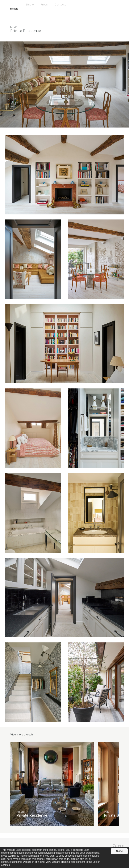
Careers (118, 845)
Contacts (60, 5)
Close (119, 851)
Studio (30, 5)
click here (7, 859)
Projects (14, 9)
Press (44, 5)
